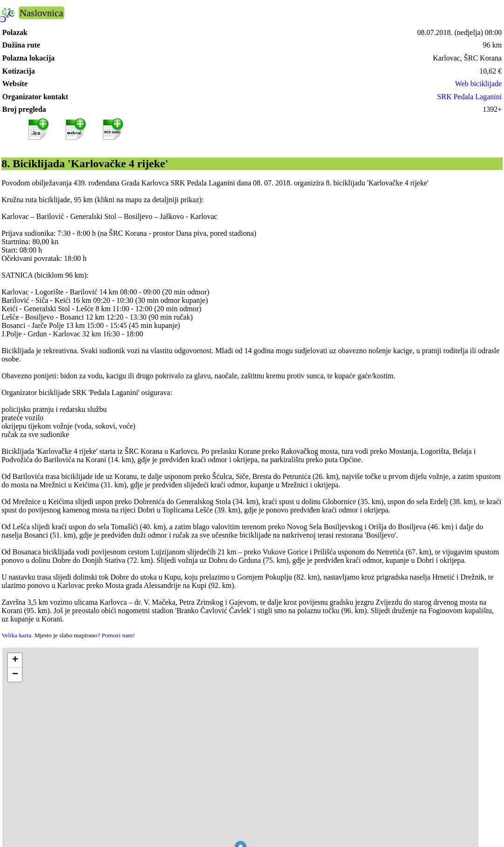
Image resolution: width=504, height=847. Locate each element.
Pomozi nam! (118, 635)
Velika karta (16, 635)
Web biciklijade (478, 84)
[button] (15, 660)
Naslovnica (41, 13)
